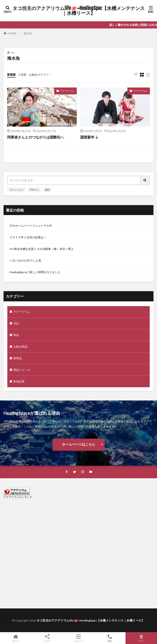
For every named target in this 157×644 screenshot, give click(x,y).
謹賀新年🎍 (90, 137)
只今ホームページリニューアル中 (31, 226)
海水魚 (28, 33)
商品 (16, 335)
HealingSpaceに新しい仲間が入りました (35, 272)
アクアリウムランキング (18, 497)
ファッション (17, 190)
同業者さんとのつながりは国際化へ (36, 137)
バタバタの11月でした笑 (25, 260)
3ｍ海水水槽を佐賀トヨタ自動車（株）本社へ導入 (42, 249)
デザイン (34, 190)
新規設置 (19, 381)
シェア (47, 638)
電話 (110, 638)
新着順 (11, 75)
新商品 (18, 358)
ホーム (16, 638)
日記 (16, 323)
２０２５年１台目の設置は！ (28, 237)
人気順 (22, 75)
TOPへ (141, 638)
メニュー (78, 638)
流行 (47, 190)
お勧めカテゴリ (39, 75)
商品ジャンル (22, 370)
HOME (12, 33)
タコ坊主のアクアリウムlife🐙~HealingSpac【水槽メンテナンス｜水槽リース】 (79, 11)
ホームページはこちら (79, 444)
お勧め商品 (20, 347)
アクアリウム (67, 91)
